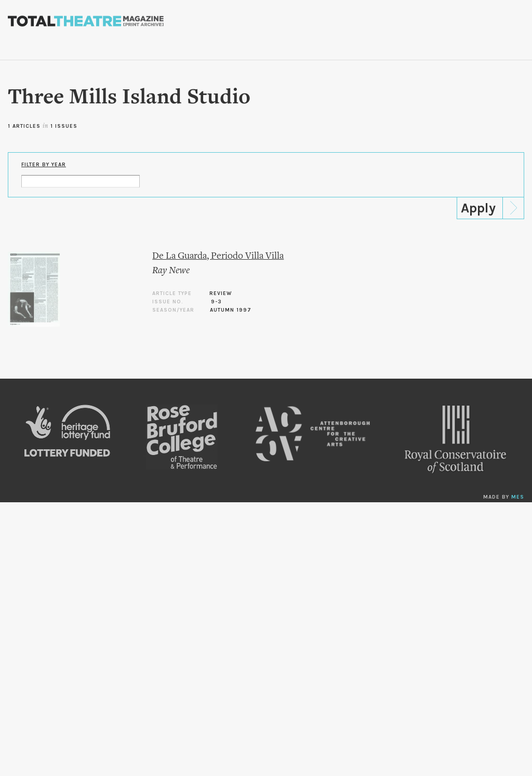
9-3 (216, 302)
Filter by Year (44, 165)
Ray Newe (171, 271)
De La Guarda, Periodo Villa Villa (218, 256)
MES (518, 497)
